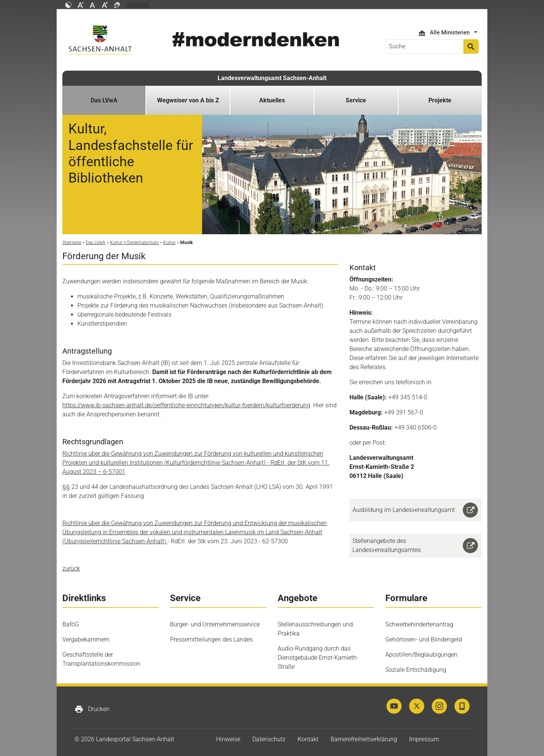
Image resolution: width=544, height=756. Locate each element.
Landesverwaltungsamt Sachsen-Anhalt (272, 78)
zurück (71, 568)
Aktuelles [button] (272, 100)
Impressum (424, 739)
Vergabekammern (86, 639)
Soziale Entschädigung (416, 670)
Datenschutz (269, 739)
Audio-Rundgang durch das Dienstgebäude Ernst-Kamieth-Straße (318, 658)
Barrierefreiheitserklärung (364, 739)
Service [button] (356, 100)
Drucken (92, 709)
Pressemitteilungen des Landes (211, 639)
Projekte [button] (440, 100)
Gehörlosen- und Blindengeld (424, 639)
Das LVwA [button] (104, 100)
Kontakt (308, 739)
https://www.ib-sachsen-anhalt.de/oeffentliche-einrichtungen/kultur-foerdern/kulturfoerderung (186, 405)
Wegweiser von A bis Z (188, 100)
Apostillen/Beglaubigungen (421, 655)
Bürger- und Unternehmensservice (215, 624)
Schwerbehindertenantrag (419, 624)
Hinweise (228, 739)
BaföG (71, 624)
